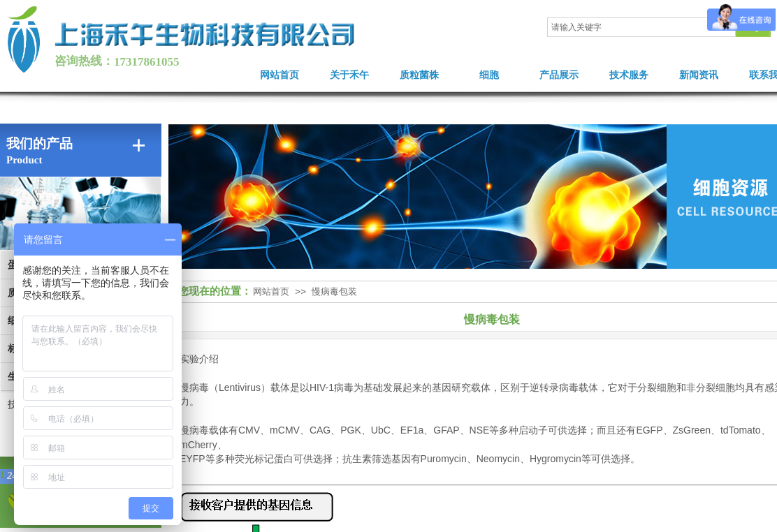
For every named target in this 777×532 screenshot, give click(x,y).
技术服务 (629, 75)
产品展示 (559, 75)
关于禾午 (349, 75)
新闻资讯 (699, 75)
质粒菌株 (419, 75)
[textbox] (641, 27)
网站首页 (279, 75)
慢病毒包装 (334, 291)
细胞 (489, 75)
